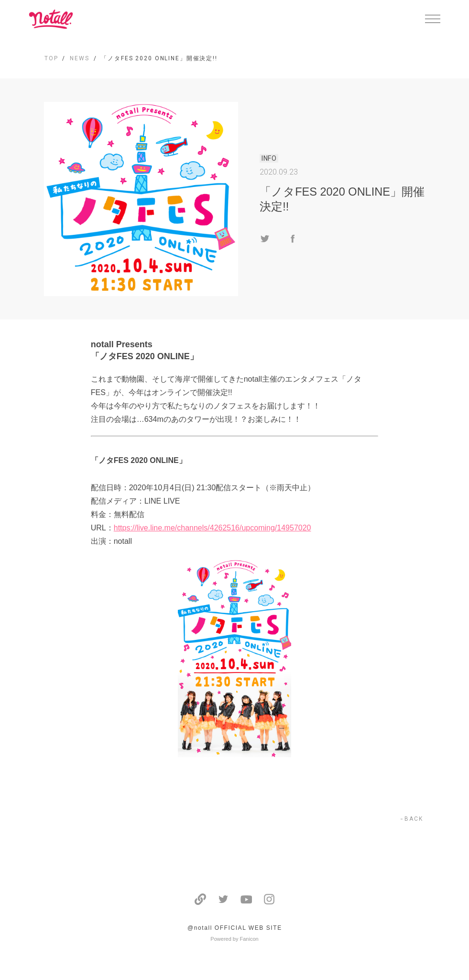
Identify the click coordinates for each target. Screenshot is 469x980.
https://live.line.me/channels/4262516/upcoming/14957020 (213, 528)
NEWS (79, 58)
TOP (51, 58)
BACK (414, 819)
